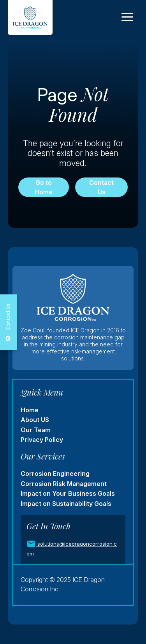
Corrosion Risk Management (64, 484)
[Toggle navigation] (127, 18)
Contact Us (101, 187)
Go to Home (44, 187)
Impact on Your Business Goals (68, 493)
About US (35, 420)
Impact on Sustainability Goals (66, 504)
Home (30, 410)
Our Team (36, 430)
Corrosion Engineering (55, 474)
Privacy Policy (42, 440)
